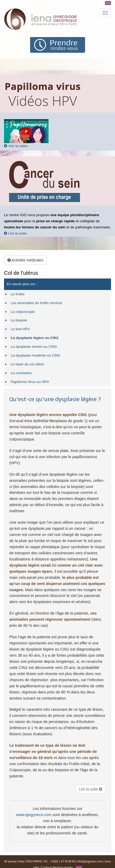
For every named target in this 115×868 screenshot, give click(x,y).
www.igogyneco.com (34, 815)
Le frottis (18, 294)
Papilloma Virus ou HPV (30, 382)
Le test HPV (20, 329)
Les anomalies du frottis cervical (36, 303)
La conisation (21, 373)
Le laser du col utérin (27, 364)
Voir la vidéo (16, 146)
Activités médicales (25, 260)
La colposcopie (23, 312)
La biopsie (19, 320)
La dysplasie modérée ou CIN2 (35, 355)
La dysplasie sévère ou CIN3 (34, 347)
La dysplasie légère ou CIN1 (35, 338)
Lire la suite (15, 233)
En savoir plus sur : (22, 284)
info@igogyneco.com (90, 861)
